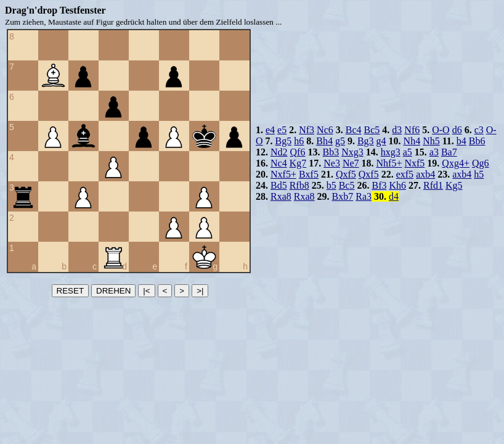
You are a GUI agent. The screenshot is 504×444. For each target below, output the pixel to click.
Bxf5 (309, 174)
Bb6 (477, 141)
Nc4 (279, 163)
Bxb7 (343, 196)
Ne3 (332, 163)
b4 (461, 141)
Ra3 (364, 196)
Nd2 (279, 152)
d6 (457, 130)
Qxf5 (346, 174)
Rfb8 (299, 185)
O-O (441, 130)
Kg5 (454, 185)
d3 (397, 130)
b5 (331, 185)
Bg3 (366, 141)
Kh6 (397, 185)
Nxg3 (352, 152)
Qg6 (481, 163)
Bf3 (379, 185)
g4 (381, 141)
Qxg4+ (456, 163)
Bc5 (372, 130)
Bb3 (331, 152)
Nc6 (325, 130)
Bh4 (324, 141)
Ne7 (351, 163)
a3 (434, 152)
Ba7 (449, 152)
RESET (70, 291)
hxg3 (391, 152)
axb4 (425, 174)
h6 (299, 141)
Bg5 (284, 141)
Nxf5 (414, 163)
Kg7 (298, 163)
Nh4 (412, 141)
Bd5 (279, 185)
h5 (479, 174)
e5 (282, 130)
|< (146, 291)
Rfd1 (433, 185)
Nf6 (412, 130)
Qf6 (298, 152)
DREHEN (113, 291)
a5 (408, 152)
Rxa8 (281, 196)
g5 (340, 141)
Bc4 (354, 130)
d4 (394, 196)
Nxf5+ (283, 174)
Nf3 (307, 130)
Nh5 (431, 141)
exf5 (405, 174)
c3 (479, 130)
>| (200, 291)
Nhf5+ (389, 163)
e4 (270, 130)
